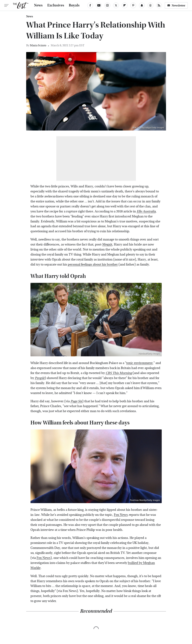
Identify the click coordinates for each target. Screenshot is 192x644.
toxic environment (139, 363)
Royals (74, 5)
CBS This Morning (119, 373)
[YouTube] (99, 5)
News (38, 5)
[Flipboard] (125, 5)
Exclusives (56, 5)
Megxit (107, 244)
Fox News (121, 515)
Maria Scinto (38, 45)
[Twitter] (116, 5)
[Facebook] (90, 5)
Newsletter (176, 5)
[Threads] (150, 5)
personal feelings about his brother (93, 265)
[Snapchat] (142, 5)
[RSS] (159, 5)
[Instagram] (107, 5)
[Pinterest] (133, 5)
